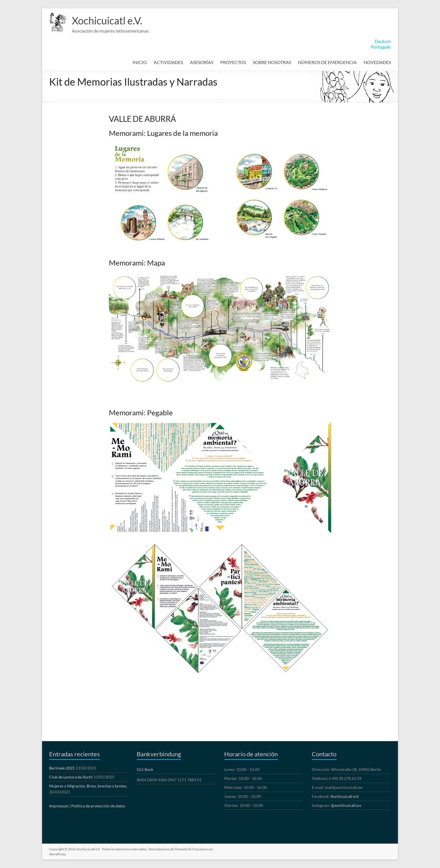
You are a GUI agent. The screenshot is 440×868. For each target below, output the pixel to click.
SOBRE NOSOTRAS (272, 62)
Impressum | (60, 806)
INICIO (140, 62)
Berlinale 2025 (62, 768)
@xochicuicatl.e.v (346, 805)
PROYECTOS (233, 62)
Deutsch (383, 41)
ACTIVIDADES (168, 62)
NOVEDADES (377, 62)
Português (381, 47)
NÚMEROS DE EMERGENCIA (327, 62)
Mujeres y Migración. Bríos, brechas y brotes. (88, 786)
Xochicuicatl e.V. (107, 20)
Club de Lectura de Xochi (71, 777)
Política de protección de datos (98, 806)
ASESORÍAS (202, 62)
